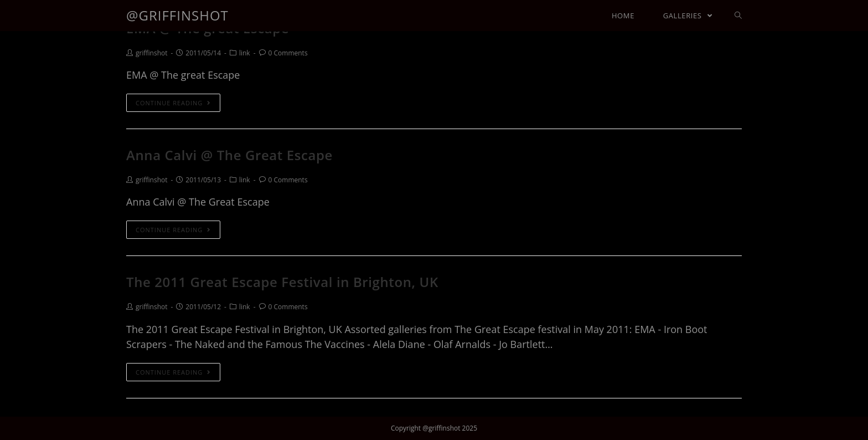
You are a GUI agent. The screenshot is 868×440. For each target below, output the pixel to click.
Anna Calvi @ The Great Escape (229, 155)
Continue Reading (173, 103)
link (245, 53)
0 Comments (288, 53)
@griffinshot (177, 15)
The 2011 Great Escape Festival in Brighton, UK (282, 282)
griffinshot (151, 53)
